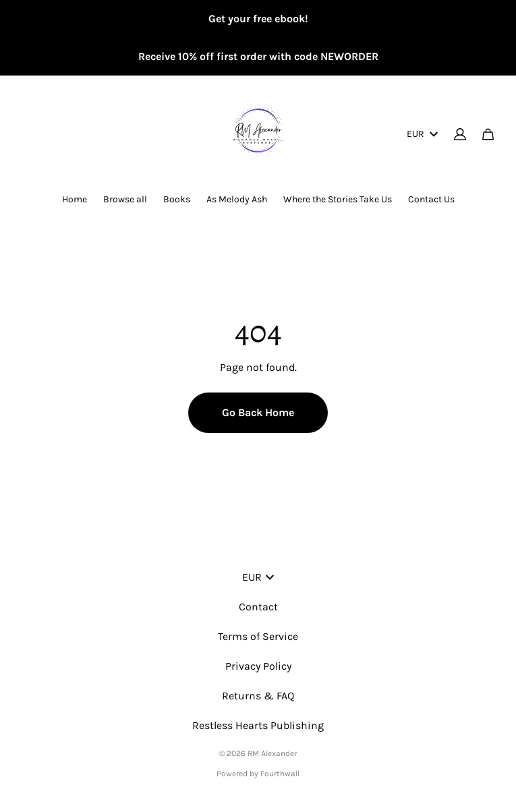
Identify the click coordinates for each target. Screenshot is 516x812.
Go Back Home (258, 412)
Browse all (125, 199)
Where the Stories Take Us (338, 199)
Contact (258, 607)
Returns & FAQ (258, 696)
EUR (422, 134)
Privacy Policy (258, 666)
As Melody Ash (237, 199)
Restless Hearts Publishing (258, 725)
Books (177, 199)
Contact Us (431, 199)
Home (75, 199)
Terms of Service (258, 636)
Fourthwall (280, 774)
